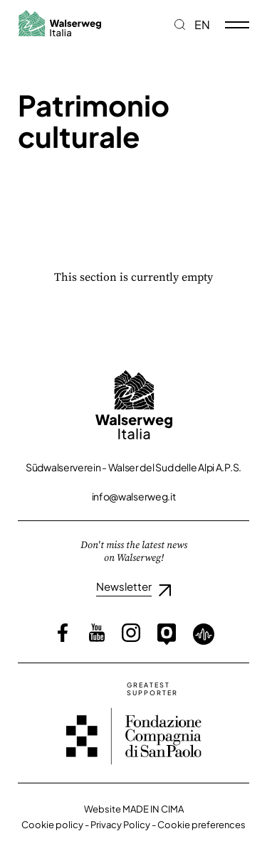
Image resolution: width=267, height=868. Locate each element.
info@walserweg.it (134, 496)
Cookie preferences (201, 825)
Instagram (131, 633)
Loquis (204, 634)
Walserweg (59, 23)
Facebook (63, 633)
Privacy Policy (120, 825)
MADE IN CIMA (153, 809)
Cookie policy (52, 825)
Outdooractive (167, 634)
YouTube (97, 633)
